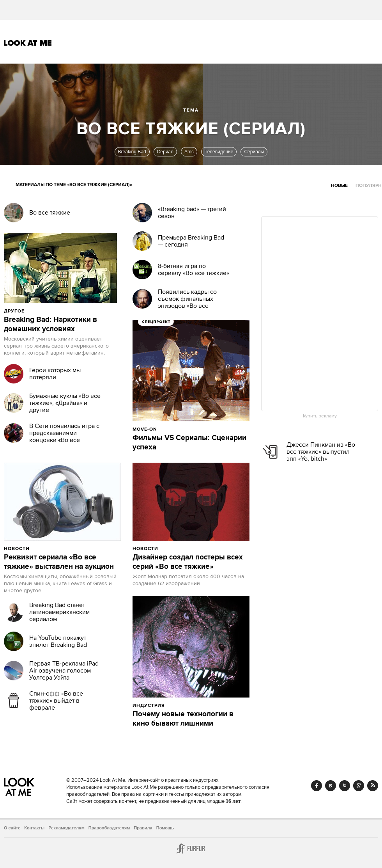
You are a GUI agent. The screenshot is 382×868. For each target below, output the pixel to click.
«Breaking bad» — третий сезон (192, 213)
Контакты (34, 828)
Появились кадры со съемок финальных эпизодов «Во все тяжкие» (187, 302)
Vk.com (331, 786)
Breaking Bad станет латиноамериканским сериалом (59, 612)
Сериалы (254, 152)
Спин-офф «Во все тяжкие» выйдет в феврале (56, 701)
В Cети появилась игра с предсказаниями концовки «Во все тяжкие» (64, 437)
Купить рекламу (320, 416)
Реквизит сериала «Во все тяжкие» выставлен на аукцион (59, 562)
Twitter (345, 786)
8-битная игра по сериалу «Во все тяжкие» (194, 270)
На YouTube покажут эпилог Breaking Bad (58, 641)
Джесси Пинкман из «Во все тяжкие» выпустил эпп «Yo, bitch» (321, 452)
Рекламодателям (66, 828)
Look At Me (28, 43)
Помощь (165, 828)
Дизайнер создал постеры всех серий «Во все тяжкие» (188, 562)
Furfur (191, 848)
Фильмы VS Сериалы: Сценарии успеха (189, 443)
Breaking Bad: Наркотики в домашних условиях (50, 325)
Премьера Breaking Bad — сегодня (191, 241)
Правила (143, 828)
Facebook (317, 786)
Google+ (359, 786)
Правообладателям (109, 828)
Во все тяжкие (50, 213)
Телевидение (219, 152)
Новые (339, 185)
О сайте (12, 828)
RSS (373, 786)
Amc (189, 152)
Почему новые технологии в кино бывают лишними (183, 719)
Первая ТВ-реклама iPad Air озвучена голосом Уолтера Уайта (64, 671)
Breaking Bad (132, 152)
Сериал (165, 152)
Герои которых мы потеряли (55, 374)
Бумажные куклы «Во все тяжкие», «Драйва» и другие (65, 403)
